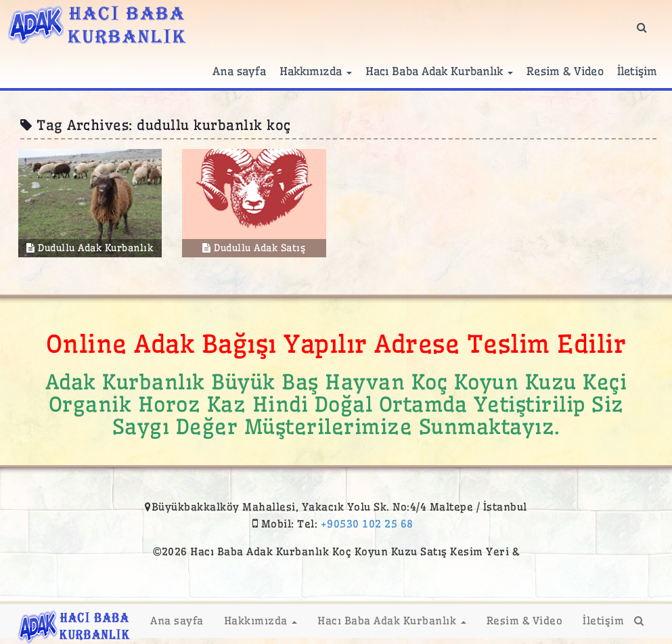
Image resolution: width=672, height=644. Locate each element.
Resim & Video (565, 71)
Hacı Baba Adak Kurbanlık (440, 71)
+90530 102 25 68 (367, 524)
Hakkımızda (316, 71)
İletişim (637, 71)
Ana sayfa (239, 71)
